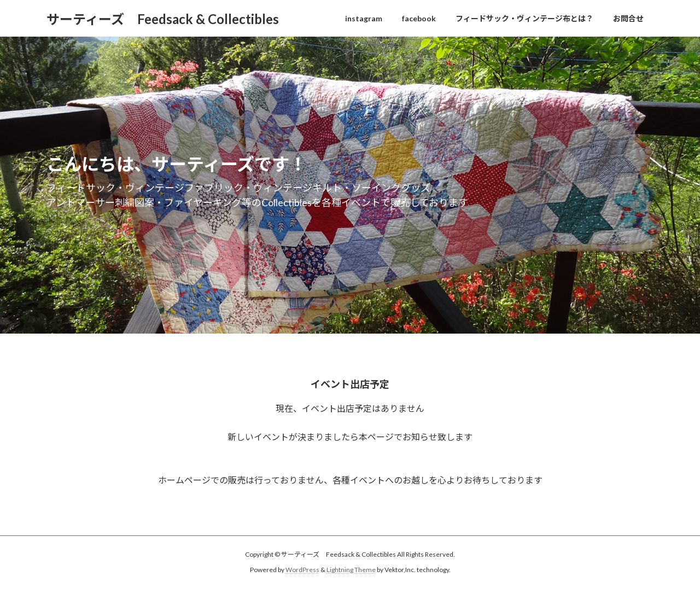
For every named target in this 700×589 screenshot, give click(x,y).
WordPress (302, 570)
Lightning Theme (351, 570)
